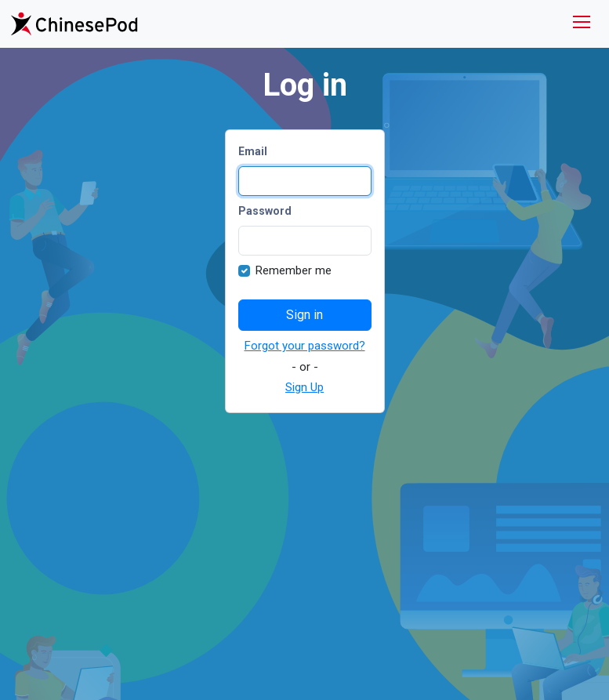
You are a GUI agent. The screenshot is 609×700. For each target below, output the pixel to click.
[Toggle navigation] (582, 24)
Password (265, 211)
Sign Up (304, 387)
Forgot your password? (305, 346)
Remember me (294, 270)
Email (253, 151)
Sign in (304, 315)
